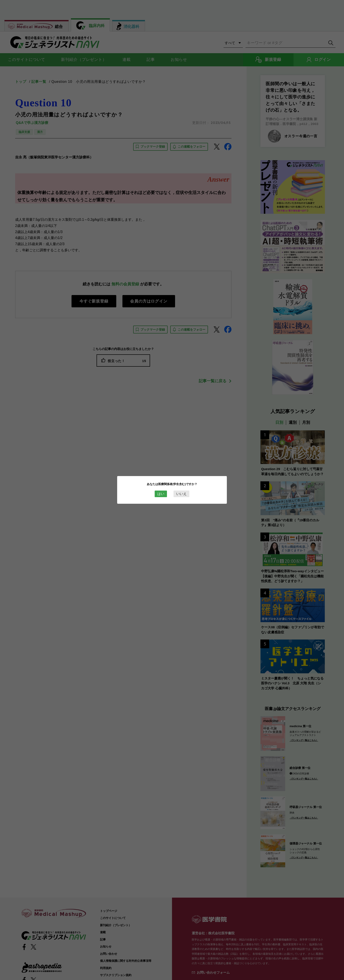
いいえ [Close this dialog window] (181, 494)
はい (161, 494)
